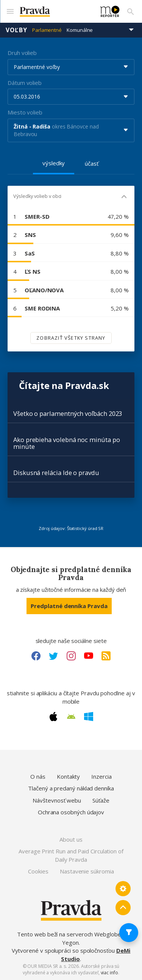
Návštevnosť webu (57, 800)
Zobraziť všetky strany (71, 338)
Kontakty (68, 776)
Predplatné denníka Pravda (69, 606)
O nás (38, 776)
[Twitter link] (53, 656)
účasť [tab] (92, 163)
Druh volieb (22, 53)
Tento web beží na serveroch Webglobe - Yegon (71, 938)
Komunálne (80, 30)
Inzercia (101, 776)
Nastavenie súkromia (87, 871)
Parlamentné (47, 30)
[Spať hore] (123, 908)
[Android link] (71, 717)
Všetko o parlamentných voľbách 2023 (68, 413)
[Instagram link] (71, 656)
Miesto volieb (25, 112)
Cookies (38, 871)
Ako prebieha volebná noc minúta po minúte (66, 443)
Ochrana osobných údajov (71, 812)
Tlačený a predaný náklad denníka (71, 788)
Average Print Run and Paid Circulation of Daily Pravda (71, 855)
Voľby (16, 30)
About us (71, 839)
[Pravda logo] (55, 12)
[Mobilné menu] (10, 11)
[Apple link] (53, 717)
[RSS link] (106, 656)
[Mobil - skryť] (124, 197)
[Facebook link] (36, 656)
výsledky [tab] (54, 163)
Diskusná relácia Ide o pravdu (56, 473)
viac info (109, 973)
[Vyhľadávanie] (131, 11)
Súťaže (101, 800)
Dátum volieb (25, 83)
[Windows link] (89, 717)
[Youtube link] (89, 656)
